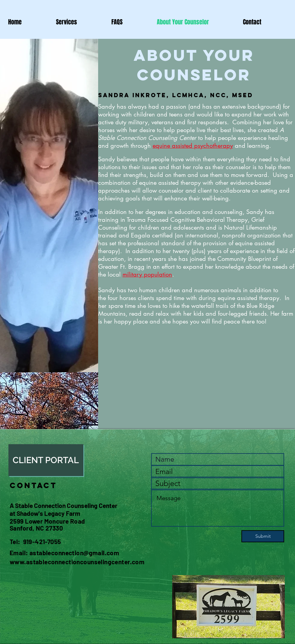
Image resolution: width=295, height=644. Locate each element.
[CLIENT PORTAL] (46, 460)
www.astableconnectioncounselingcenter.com (77, 562)
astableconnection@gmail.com (74, 553)
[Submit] (263, 536)
